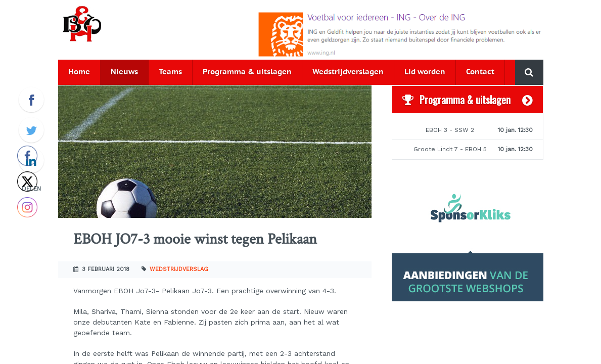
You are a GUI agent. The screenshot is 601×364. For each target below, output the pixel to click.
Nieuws (124, 72)
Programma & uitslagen (247, 72)
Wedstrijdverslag (179, 269)
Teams (170, 72)
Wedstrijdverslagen (348, 72)
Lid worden (425, 72)
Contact (480, 72)
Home (79, 72)
